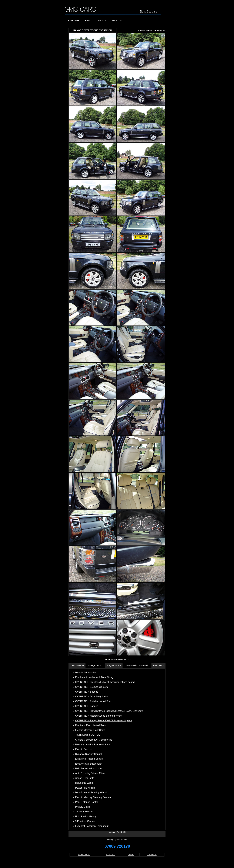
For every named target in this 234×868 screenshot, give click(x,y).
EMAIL (88, 20)
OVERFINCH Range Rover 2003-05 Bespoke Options (104, 721)
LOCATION (117, 20)
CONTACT (102, 20)
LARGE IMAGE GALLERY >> (152, 30)
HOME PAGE (73, 20)
